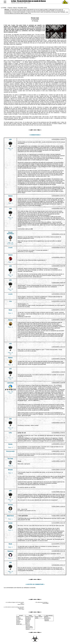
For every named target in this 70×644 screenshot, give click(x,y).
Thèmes (10, 8)
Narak (10, 310)
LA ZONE (4, 8)
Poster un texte (30, 617)
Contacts (19, 618)
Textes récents (39, 617)
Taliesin (10, 196)
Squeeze (47, 620)
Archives (28, 625)
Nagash (10, 320)
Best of (28, 623)
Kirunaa (36, 21)
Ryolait (10, 523)
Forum (18, 620)
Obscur (15, 8)
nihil (10, 139)
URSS (37, 618)
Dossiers (28, 620)
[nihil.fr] (46, 617)
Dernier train (35, 18)
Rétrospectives (29, 628)
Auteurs (28, 629)
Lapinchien (10, 383)
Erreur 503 (19, 624)
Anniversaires (29, 627)
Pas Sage (10, 459)
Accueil (21, 615)
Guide (18, 617)
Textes (30, 615)
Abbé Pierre (10, 516)
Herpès (10, 444)
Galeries (18, 622)
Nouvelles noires (22, 8)
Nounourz (10, 551)
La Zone (28, 1)
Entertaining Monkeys (48, 619)
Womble (10, 470)
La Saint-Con (20, 619)
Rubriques (28, 619)
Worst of (28, 624)
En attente (28, 618)
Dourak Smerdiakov (10, 233)
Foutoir (18, 623)
